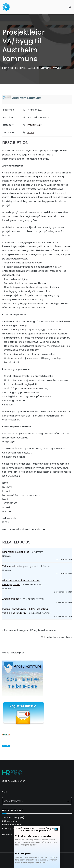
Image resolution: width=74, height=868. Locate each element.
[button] (56, 830)
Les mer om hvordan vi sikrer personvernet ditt (36, 862)
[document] (37, 434)
